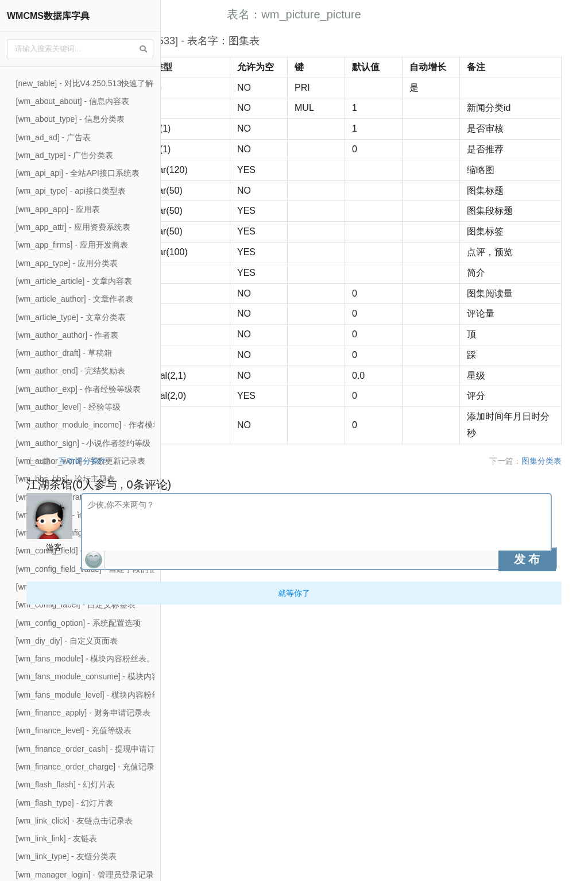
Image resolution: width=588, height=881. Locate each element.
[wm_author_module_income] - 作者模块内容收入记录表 (117, 425)
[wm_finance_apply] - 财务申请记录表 (83, 713)
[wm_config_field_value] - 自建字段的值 (87, 569)
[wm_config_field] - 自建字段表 (71, 551)
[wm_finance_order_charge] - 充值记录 (86, 767)
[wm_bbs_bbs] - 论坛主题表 (66, 479)
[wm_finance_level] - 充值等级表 (74, 730)
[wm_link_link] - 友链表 (57, 838)
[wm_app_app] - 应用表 (58, 209)
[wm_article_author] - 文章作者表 (75, 299)
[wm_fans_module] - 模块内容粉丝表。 (86, 659)
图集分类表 (554, 726)
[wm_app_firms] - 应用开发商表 (72, 245)
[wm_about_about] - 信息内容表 (73, 101)
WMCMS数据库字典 (48, 16)
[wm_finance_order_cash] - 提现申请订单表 (94, 749)
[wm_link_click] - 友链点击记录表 (75, 821)
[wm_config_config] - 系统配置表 (74, 533)
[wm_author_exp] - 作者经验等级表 (79, 389)
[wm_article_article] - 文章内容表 (74, 281)
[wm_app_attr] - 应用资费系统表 (73, 227)
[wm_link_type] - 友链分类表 (66, 856)
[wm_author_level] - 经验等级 (68, 407)
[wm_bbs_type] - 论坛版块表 (67, 515)
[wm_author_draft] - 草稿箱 (64, 353)
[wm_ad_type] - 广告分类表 (65, 155)
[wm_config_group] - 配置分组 (70, 587)
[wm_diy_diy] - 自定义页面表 (67, 641)
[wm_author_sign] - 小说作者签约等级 (84, 443)
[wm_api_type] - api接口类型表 (71, 191)
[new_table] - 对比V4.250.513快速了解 (85, 83)
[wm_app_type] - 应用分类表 (67, 263)
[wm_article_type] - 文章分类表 (71, 317)
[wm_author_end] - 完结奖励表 (71, 371)
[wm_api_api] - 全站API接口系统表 (78, 173)
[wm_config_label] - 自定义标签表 (76, 605)
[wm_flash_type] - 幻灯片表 (65, 803)
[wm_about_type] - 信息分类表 (70, 119)
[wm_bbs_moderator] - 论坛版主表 (78, 497)
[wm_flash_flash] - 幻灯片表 (66, 784)
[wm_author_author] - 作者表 (67, 335)
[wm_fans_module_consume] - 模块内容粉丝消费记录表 (116, 676)
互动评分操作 (231, 726)
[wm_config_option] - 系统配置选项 (78, 623)
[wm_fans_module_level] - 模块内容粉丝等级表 (100, 695)
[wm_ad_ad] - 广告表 (54, 137)
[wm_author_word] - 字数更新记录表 (81, 461)
